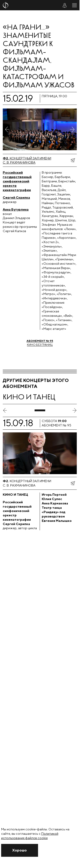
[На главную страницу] (28, 5)
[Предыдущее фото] (7, 129)
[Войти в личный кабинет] (65, 5)
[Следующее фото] (72, 129)
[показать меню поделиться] (73, 160)
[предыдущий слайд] (5, 410)
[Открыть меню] (74, 5)
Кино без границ (40, 343)
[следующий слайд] (74, 410)
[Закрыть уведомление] (20, 850)
